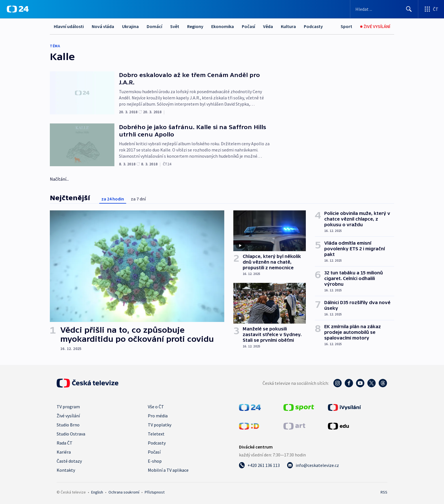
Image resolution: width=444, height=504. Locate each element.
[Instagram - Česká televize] (338, 383)
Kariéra (64, 452)
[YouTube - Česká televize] (360, 383)
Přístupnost (155, 492)
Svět (175, 26)
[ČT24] (18, 9)
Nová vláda (103, 26)
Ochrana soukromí (124, 492)
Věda (268, 26)
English (97, 492)
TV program (68, 407)
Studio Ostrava (71, 434)
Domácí (154, 26)
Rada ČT (65, 443)
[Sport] (346, 26)
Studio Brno (68, 425)
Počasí (248, 26)
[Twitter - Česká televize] (372, 383)
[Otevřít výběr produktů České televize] (431, 9)
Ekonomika (223, 26)
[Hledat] (409, 9)
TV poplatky (160, 425)
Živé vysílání (68, 416)
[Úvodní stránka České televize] (87, 383)
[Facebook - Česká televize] (349, 383)
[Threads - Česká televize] (383, 383)
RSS (384, 492)
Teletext (156, 434)
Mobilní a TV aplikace (168, 470)
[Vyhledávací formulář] (384, 9)
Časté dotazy (69, 461)
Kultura (288, 26)
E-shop (155, 461)
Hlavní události (69, 26)
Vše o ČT (156, 407)
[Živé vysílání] (375, 26)
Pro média (158, 416)
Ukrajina (130, 26)
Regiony (195, 26)
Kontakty (66, 470)
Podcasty (313, 26)
